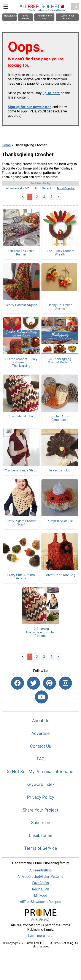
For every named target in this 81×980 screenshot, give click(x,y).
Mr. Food (40, 895)
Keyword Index (40, 784)
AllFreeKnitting (40, 870)
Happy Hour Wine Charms (60, 307)
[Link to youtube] (41, 697)
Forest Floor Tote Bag (60, 575)
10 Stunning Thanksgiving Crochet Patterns (41, 632)
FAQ (41, 759)
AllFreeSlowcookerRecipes (40, 902)
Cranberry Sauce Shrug (21, 471)
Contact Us (40, 746)
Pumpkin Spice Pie (60, 521)
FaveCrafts (40, 883)
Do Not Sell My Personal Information (40, 772)
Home (6, 145)
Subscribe (41, 823)
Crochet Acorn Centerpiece (60, 418)
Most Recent (43, 188)
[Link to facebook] (17, 683)
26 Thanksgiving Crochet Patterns (60, 361)
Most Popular (66, 188)
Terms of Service (41, 848)
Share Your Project (40, 810)
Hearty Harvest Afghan (21, 305)
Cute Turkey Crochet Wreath (60, 253)
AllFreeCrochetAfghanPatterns (40, 877)
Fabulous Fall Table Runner (21, 253)
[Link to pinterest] (49, 683)
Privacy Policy (40, 797)
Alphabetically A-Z (17, 188)
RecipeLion (40, 889)
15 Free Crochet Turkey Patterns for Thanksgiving (21, 363)
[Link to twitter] (33, 683)
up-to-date (51, 93)
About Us (41, 721)
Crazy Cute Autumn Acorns (21, 577)
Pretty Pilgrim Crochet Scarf (21, 523)
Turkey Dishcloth (60, 471)
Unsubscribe (41, 835)
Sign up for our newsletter (29, 107)
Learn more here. (40, 936)
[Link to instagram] (65, 683)
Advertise (40, 733)
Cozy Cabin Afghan (21, 417)
